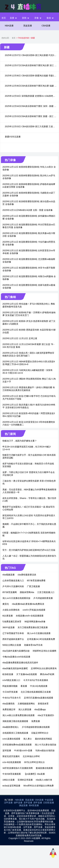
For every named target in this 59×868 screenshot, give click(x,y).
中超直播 (49, 800)
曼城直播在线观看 (44, 768)
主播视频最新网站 (26, 704)
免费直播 (36, 721)
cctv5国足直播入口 (11, 680)
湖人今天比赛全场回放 (46, 745)
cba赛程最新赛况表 (27, 575)
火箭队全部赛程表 (11, 610)
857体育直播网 (10, 592)
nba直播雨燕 (9, 704)
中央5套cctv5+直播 (23, 750)
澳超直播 (23, 805)
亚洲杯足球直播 (25, 780)
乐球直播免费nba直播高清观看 (17, 745)
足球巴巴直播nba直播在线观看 (39, 698)
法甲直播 (8, 803)
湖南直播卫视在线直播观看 (15, 721)
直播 (12, 18)
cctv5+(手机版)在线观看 (34, 610)
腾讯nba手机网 (47, 674)
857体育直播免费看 (36, 581)
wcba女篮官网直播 (11, 786)
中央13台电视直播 (39, 686)
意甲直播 (28, 803)
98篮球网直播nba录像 (35, 622)
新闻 (24, 18)
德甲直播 (18, 803)
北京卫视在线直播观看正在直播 (36, 692)
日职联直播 (49, 803)
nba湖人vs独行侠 (44, 780)
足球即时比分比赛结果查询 (44, 668)
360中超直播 (9, 627)
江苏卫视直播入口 (46, 592)
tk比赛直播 (8, 616)
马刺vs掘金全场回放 (45, 750)
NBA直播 (9, 26)
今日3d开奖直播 (10, 692)
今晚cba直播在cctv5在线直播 (16, 657)
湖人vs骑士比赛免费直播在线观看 (19, 715)
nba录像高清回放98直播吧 (15, 668)
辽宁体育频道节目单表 (13, 633)
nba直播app (40, 709)
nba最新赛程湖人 (11, 727)
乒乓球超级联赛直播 (43, 598)
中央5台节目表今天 (12, 698)
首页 (4, 18)
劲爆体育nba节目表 (33, 645)
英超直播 (28, 26)
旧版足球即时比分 (40, 733)
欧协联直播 (8, 674)
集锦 (49, 18)
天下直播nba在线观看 (27, 674)
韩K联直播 (34, 805)
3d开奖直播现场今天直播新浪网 (18, 768)
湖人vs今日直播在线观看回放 (16, 598)
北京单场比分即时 (31, 756)
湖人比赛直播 (25, 709)
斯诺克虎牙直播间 (11, 756)
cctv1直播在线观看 (11, 739)
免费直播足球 (9, 709)
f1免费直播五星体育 (12, 622)
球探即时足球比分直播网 (44, 651)
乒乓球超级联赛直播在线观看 (36, 727)
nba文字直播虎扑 (46, 715)
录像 (36, 18)
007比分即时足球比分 (34, 762)
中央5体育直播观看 (12, 774)
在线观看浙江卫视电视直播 (15, 733)
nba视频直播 (9, 575)
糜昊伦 (6, 604)
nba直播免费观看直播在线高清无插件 (20, 663)
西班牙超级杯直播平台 (13, 639)
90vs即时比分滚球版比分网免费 (38, 786)
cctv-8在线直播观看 (12, 762)
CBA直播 (46, 26)
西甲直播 (38, 803)
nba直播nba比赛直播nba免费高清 (28, 604)
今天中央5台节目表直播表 (36, 680)
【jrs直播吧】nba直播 (34, 774)
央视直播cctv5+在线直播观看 (30, 616)
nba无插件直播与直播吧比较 (16, 651)
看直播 (24, 686)
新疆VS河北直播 (13, 137)
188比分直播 (9, 780)
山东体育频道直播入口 (13, 581)
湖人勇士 (28, 739)
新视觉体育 (43, 704)
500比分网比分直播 (12, 645)
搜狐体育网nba (27, 592)
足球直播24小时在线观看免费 (41, 639)
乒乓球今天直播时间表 (13, 586)
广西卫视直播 (33, 586)
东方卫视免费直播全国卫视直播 (33, 627)
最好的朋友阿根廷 (44, 739)
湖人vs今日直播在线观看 (39, 633)
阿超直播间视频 (10, 686)
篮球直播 (7, 750)
